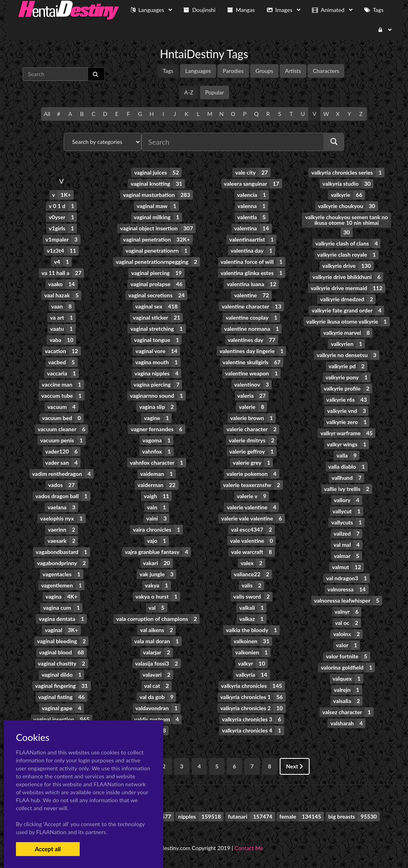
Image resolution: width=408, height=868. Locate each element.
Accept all (48, 849)
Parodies (233, 71)
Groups (264, 71)
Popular (215, 92)
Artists (293, 71)
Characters (326, 71)
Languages (198, 71)
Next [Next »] (295, 766)
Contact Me (249, 848)
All (47, 114)
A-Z (189, 92)
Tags (168, 71)
